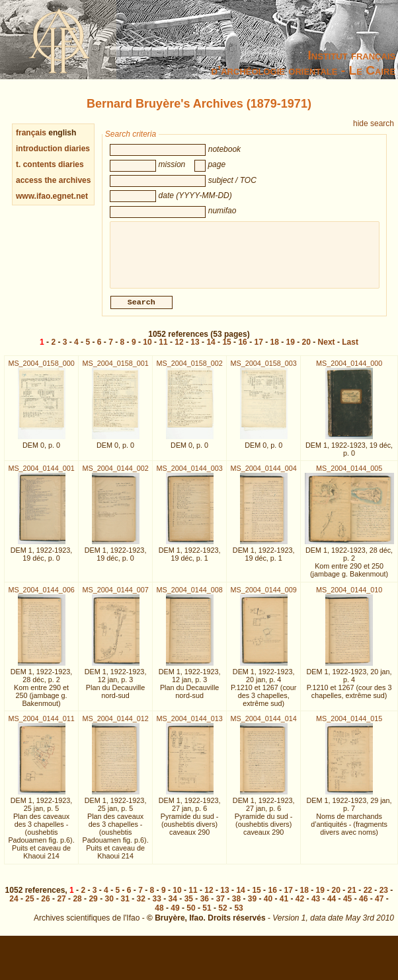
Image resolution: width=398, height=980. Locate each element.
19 (291, 350)
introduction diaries (53, 149)
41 (284, 907)
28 (77, 907)
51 (207, 916)
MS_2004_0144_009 (264, 598)
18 (275, 350)
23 (384, 898)
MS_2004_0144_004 (264, 476)
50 (191, 916)
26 (45, 907)
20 (306, 350)
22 (368, 898)
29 (93, 907)
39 (252, 907)
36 (205, 907)
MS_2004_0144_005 (349, 476)
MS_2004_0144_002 (115, 476)
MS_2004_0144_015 (349, 726)
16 (242, 350)
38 (236, 907)
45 (347, 907)
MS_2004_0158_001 (115, 371)
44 (332, 907)
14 (211, 350)
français (31, 133)
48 (159, 916)
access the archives (53, 180)
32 (141, 907)
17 (258, 350)
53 (238, 916)
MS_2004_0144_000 (349, 371)
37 (220, 907)
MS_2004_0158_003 (264, 371)
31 (125, 907)
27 (61, 907)
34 (173, 907)
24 (14, 907)
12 (179, 350)
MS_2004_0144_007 (115, 598)
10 (147, 350)
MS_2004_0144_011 (41, 726)
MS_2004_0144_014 (264, 726)
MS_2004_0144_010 (349, 598)
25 (29, 907)
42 (300, 907)
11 (163, 350)
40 (268, 907)
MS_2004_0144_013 (189, 726)
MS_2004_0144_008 (189, 598)
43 (316, 907)
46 (363, 907)
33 (157, 907)
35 (189, 907)
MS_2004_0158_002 (189, 371)
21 (352, 898)
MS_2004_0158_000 (41, 371)
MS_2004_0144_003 (189, 476)
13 (195, 350)
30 (109, 907)
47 (379, 907)
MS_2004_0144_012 (115, 726)
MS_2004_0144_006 (41, 598)
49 (175, 916)
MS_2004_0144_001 (41, 476)
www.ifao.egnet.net (52, 196)
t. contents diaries (50, 164)
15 (226, 350)
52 (222, 916)
